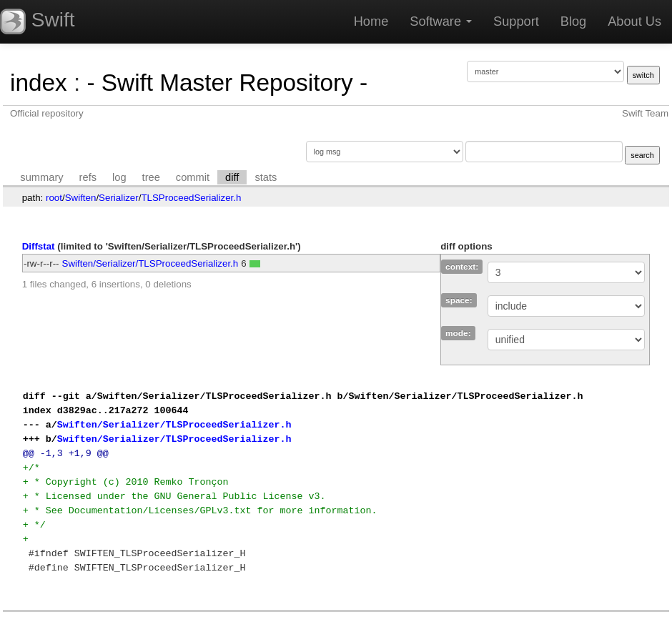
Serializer (119, 198)
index (39, 83)
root (54, 198)
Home (371, 21)
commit (193, 177)
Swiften (81, 198)
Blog (573, 21)
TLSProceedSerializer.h (191, 198)
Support (516, 21)
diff (232, 177)
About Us (634, 21)
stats (266, 177)
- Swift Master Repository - (227, 83)
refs (88, 177)
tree (151, 177)
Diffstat (39, 246)
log (119, 177)
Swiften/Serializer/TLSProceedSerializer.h (150, 263)
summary (41, 177)
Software (441, 21)
